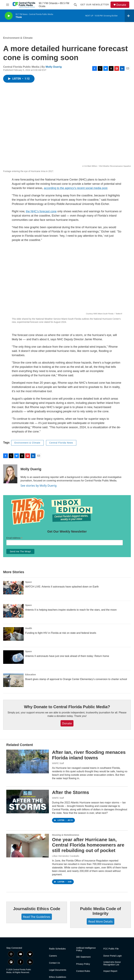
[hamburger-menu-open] (7, 5)
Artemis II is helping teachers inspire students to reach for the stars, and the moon (71, 610)
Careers (53, 956)
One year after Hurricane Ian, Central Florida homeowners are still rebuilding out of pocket (88, 845)
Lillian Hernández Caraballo (66, 856)
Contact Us (54, 963)
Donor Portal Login (113, 956)
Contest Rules (83, 971)
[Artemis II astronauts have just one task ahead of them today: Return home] (13, 657)
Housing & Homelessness (66, 835)
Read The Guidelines (37, 917)
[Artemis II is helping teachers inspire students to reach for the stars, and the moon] (13, 611)
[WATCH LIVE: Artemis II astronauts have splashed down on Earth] (13, 588)
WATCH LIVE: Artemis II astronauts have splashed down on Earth (62, 587)
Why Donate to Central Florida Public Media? (67, 707)
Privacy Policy (83, 964)
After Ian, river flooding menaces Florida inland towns (89, 755)
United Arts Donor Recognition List (112, 963)
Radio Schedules (57, 949)
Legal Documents (58, 970)
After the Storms (71, 792)
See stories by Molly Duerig (39, 486)
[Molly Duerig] (10, 474)
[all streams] (129, 16)
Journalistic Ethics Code (37, 909)
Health (29, 628)
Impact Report (110, 971)
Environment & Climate (18, 38)
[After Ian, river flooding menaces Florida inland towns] (28, 761)
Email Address (14, 538)
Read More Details (100, 921)
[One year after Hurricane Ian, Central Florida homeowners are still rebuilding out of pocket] (28, 846)
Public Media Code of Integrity (100, 911)
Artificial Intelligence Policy (86, 949)
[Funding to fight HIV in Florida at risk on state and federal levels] (13, 634)
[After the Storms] (28, 802)
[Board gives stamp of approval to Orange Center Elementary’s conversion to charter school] (13, 680)
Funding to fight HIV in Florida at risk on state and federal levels (61, 633)
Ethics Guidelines (58, 977)
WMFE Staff (58, 763)
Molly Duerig (54, 67)
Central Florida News (61, 443)
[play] (9, 16)
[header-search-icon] (75, 5)
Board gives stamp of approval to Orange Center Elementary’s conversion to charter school (76, 679)
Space (28, 582)
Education (31, 675)
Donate (121, 5)
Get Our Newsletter (95, 5)
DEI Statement (83, 957)
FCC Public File (111, 949)
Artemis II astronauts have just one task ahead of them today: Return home (67, 656)
